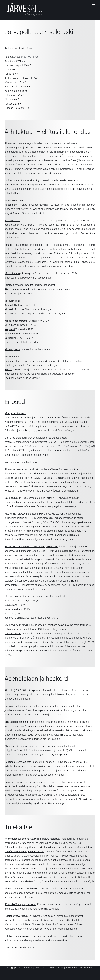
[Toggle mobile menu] (94, 5)
